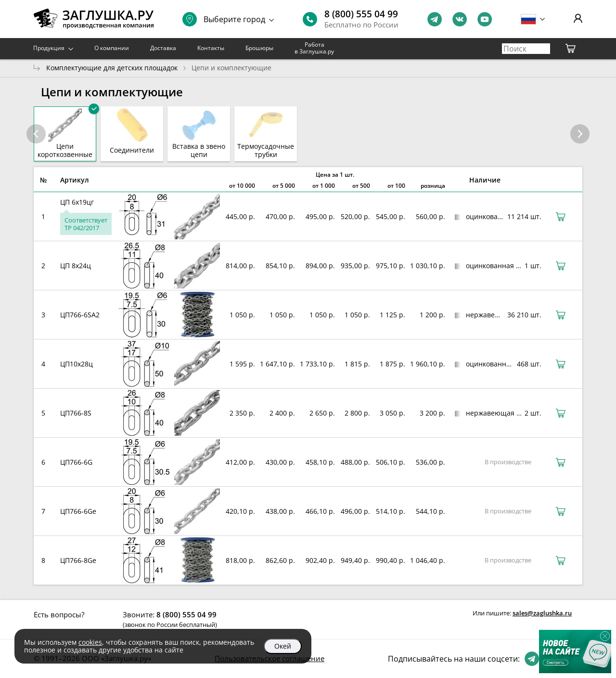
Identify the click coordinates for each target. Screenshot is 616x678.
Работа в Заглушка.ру (314, 48)
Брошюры (259, 48)
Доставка (163, 48)
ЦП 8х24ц (76, 266)
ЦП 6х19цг (77, 202)
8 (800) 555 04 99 (361, 14)
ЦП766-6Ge (78, 511)
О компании (112, 48)
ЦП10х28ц (77, 364)
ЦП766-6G (76, 462)
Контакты (211, 48)
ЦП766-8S (76, 413)
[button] (580, 134)
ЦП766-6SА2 (80, 315)
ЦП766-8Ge (78, 560)
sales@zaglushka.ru (542, 613)
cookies (90, 642)
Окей (283, 646)
